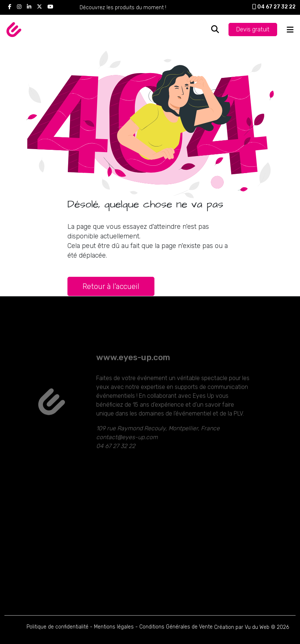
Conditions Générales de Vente (176, 627)
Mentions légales (114, 627)
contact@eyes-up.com (127, 448)
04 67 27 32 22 (274, 7)
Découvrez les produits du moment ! (123, 8)
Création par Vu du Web (242, 627)
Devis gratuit (253, 29)
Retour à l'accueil (111, 286)
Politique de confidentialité (57, 627)
